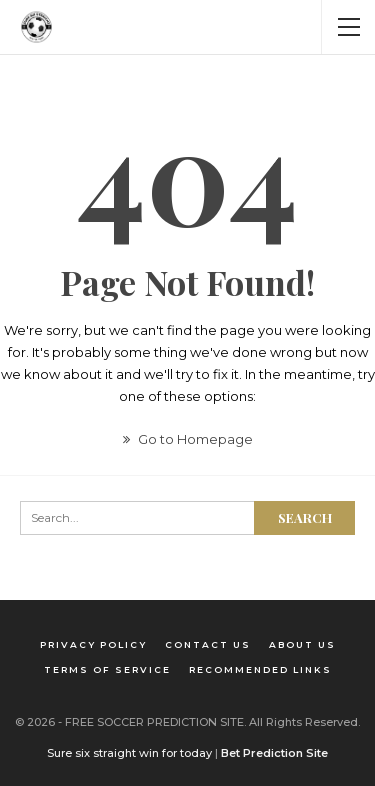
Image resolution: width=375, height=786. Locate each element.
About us (302, 644)
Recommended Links (260, 669)
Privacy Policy (93, 644)
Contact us (208, 644)
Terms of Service (107, 669)
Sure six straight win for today (129, 753)
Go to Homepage (188, 439)
